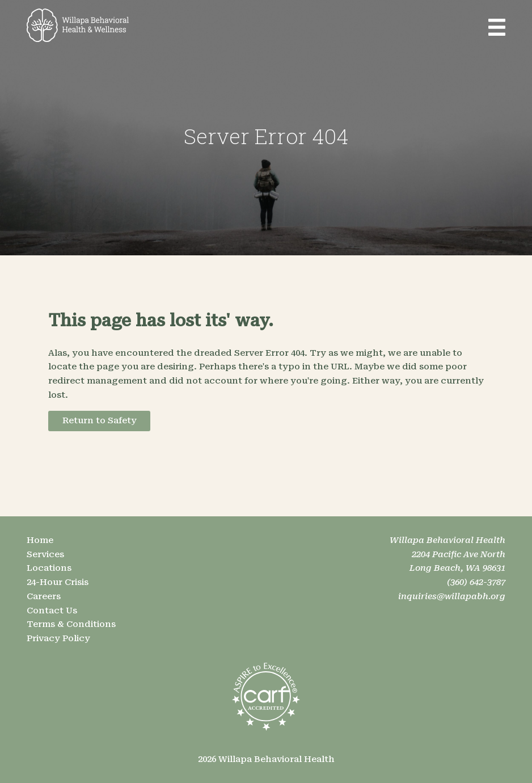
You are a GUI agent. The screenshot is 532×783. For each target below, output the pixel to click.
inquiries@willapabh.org (452, 596)
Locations (49, 568)
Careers (44, 596)
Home (40, 540)
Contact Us (52, 611)
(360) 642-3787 (476, 582)
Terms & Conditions (71, 624)
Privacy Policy (58, 638)
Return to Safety (100, 420)
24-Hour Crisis (58, 582)
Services (45, 554)
